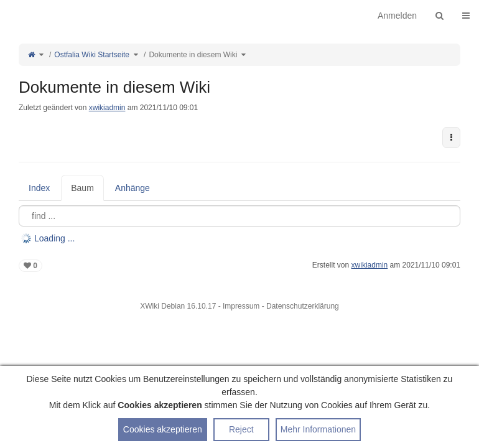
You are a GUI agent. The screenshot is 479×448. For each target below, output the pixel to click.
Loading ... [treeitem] (54, 238)
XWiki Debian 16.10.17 (179, 306)
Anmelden (397, 16)
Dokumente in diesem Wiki (193, 55)
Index (39, 188)
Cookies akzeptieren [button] (163, 429)
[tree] (240, 238)
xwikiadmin (107, 108)
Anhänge (133, 188)
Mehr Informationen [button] (318, 429)
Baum (82, 188)
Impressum (241, 306)
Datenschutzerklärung (303, 306)
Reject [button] (241, 429)
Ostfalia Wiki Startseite (92, 55)
